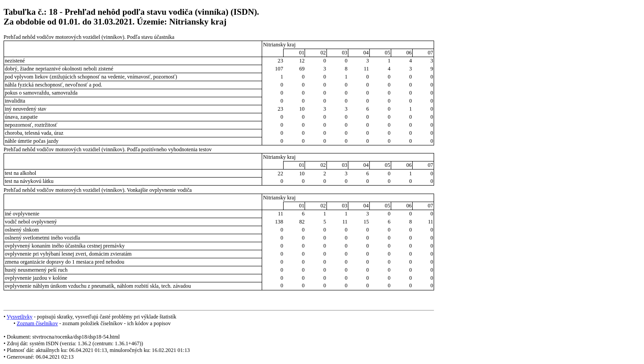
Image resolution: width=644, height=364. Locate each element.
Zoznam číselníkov (37, 323)
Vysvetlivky (20, 317)
